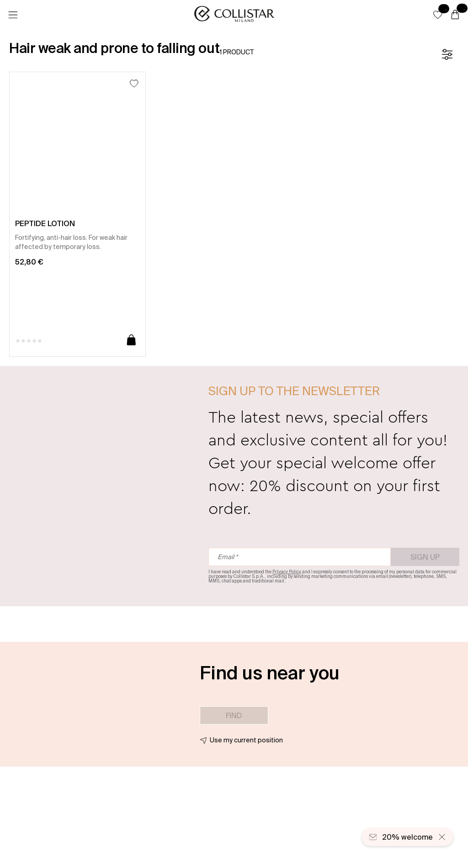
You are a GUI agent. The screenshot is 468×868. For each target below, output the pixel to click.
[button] (438, 15)
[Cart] (455, 15)
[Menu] (13, 15)
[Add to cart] (131, 341)
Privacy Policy (287, 572)
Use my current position (246, 740)
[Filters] (447, 54)
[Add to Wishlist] (134, 83)
